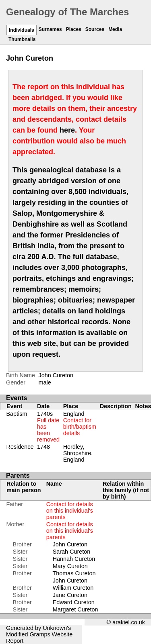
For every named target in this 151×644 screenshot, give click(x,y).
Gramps (40, 634)
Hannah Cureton (74, 559)
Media (115, 29)
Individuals (22, 30)
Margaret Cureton (75, 609)
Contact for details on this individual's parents (70, 511)
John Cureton (70, 544)
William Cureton (73, 588)
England (80, 423)
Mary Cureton (70, 566)
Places (74, 29)
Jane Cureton (70, 595)
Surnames (50, 29)
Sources (95, 29)
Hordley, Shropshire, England (78, 453)
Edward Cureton (74, 602)
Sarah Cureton (72, 552)
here (67, 130)
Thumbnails (22, 39)
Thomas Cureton (74, 573)
